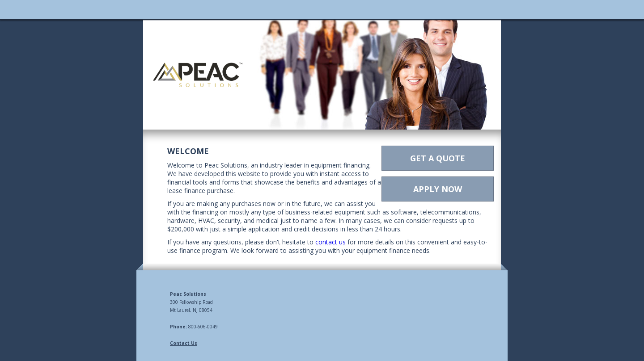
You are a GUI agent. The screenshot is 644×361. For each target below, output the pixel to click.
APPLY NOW (438, 189)
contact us (330, 242)
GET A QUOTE (438, 158)
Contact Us (184, 343)
